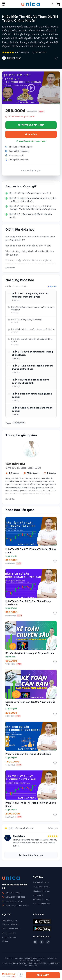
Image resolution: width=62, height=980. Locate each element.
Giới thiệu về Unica (41, 883)
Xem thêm (10, 268)
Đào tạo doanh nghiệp (11, 929)
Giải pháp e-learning (11, 924)
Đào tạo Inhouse (9, 933)
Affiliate (5, 941)
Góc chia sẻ (38, 895)
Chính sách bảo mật (42, 904)
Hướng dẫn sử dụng (41, 887)
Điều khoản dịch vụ (41, 899)
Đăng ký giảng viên (10, 920)
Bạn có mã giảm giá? (31, 170)
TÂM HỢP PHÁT (14, 58)
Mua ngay (31, 134)
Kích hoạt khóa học (41, 891)
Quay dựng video (9, 937)
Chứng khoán (19, 423)
